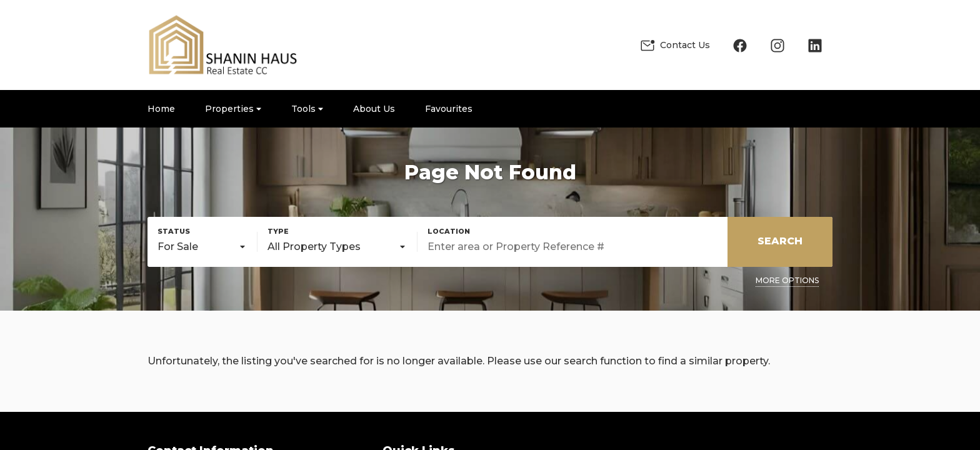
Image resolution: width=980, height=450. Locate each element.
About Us (374, 109)
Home (161, 109)
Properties (233, 109)
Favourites (449, 109)
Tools (307, 109)
